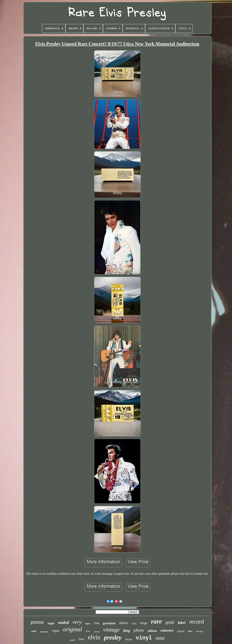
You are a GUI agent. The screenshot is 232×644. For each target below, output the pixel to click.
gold (170, 622)
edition (152, 631)
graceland (109, 623)
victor (129, 639)
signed (181, 631)
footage (200, 631)
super (88, 624)
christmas (44, 632)
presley (113, 638)
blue (82, 639)
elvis (94, 637)
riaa (96, 623)
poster (73, 640)
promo (37, 622)
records (97, 632)
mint (160, 638)
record (197, 622)
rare (156, 621)
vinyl (144, 638)
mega (144, 623)
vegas (56, 631)
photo (139, 630)
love (88, 631)
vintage (111, 630)
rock (34, 631)
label (182, 623)
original (73, 629)
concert (167, 630)
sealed (63, 623)
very (77, 622)
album (123, 623)
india (134, 623)
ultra (190, 631)
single (51, 623)
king (127, 631)
